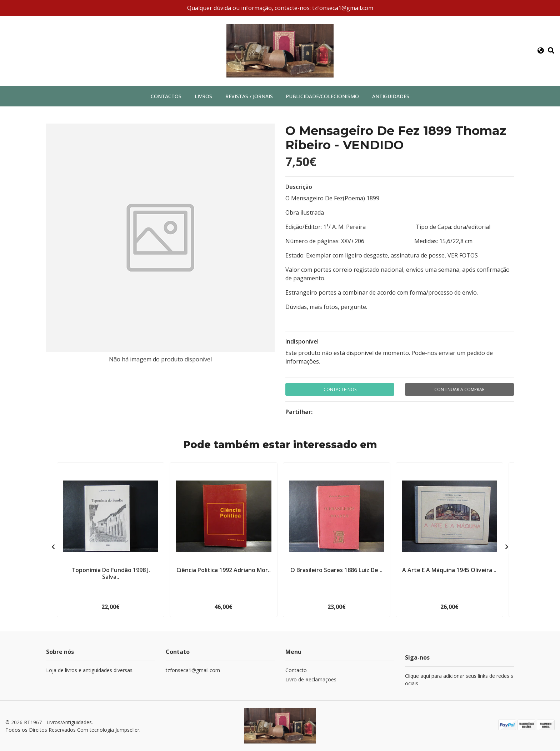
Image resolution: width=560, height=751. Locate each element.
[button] (541, 51)
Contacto (296, 670)
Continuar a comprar (459, 389)
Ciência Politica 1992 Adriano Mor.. (224, 570)
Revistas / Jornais (249, 96)
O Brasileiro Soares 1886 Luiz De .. (336, 570)
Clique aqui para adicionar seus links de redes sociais (459, 680)
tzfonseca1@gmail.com (193, 670)
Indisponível (302, 341)
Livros (203, 96)
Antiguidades (391, 96)
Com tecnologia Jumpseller (108, 730)
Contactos (166, 96)
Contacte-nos (340, 389)
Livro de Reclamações (311, 679)
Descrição (299, 187)
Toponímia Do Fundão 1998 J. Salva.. (111, 573)
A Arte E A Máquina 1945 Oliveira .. (449, 570)
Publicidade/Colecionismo (322, 96)
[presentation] (53, 547)
